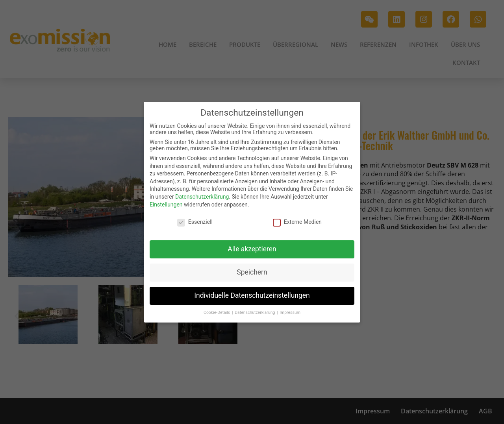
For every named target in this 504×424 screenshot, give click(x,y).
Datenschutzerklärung (202, 196)
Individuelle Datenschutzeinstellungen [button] (252, 295)
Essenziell (195, 221)
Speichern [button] (252, 272)
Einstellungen (166, 204)
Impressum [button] (290, 312)
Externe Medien (297, 221)
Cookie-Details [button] (217, 312)
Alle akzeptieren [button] (252, 249)
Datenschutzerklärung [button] (255, 312)
